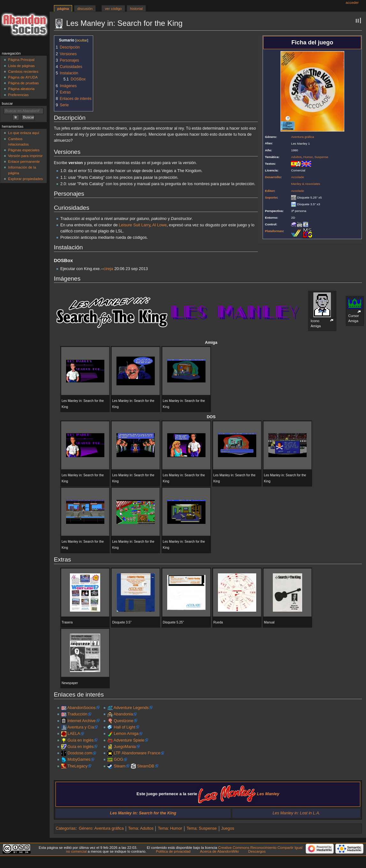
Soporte (271, 197)
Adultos (296, 157)
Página (63, 9)
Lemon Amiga (126, 734)
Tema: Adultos (141, 828)
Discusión (85, 9)
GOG (119, 759)
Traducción (77, 714)
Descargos (257, 851)
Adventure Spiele (129, 740)
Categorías (66, 828)
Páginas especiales (24, 150)
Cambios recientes (23, 72)
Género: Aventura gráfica (101, 828)
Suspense (321, 157)
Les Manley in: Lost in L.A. (296, 813)
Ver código (113, 9)
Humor (308, 157)
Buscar (7, 103)
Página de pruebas (23, 83)
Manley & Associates (306, 184)
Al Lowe (159, 225)
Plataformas (274, 231)
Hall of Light (125, 727)
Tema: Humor (170, 828)
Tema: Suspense (202, 828)
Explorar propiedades (25, 179)
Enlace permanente (24, 162)
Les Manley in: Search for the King (143, 813)
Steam (120, 766)
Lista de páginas (21, 66)
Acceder (352, 3)
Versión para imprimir (25, 156)
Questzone (124, 721)
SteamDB (146, 766)
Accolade (298, 177)
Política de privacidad (173, 851)
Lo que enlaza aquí (23, 133)
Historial (136, 9)
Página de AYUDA (23, 77)
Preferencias (18, 95)
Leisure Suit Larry (134, 225)
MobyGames (79, 759)
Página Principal (21, 60)
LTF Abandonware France (137, 753)
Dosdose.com (80, 753)
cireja (108, 269)
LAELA (74, 734)
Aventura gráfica (303, 137)
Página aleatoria (21, 89)
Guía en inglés (80, 740)
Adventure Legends (131, 708)
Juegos (228, 828)
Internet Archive (81, 721)
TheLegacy (77, 766)
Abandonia (123, 714)
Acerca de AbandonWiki (219, 851)
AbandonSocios (82, 708)
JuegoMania (125, 747)
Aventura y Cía (81, 727)
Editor (269, 191)
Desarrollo (273, 177)
